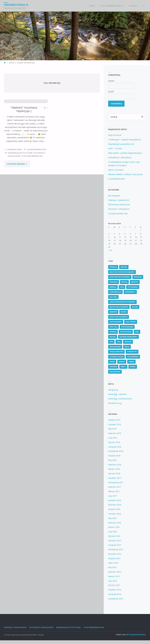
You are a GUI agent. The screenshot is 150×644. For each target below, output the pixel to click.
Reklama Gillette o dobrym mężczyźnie (125, 174)
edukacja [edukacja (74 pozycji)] (138, 277)
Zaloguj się (113, 390)
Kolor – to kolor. (115, 149)
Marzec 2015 (114, 576)
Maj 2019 (112, 429)
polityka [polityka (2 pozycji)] (113, 327)
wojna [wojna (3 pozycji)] (131, 362)
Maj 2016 (112, 518)
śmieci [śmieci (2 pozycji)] (123, 367)
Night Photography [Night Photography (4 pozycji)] (119, 317)
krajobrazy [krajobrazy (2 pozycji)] (130, 292)
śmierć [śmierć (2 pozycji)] (133, 367)
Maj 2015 (112, 567)
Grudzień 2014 (115, 590)
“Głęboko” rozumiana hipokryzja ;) (24, 109)
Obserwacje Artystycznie (20, 153)
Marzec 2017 (114, 491)
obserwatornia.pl (16, 5)
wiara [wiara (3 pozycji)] (112, 362)
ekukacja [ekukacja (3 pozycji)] (114, 282)
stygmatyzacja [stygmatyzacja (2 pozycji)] (116, 357)
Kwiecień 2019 (115, 433)
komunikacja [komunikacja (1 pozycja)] (115, 292)
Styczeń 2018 (114, 474)
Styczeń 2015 (114, 585)
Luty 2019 (113, 438)
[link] (144, 6)
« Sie (110, 250)
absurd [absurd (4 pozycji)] (124, 267)
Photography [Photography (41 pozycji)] (116, 322)
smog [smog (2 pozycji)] (127, 347)
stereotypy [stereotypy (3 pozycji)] (132, 352)
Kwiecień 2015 (115, 572)
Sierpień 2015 (114, 558)
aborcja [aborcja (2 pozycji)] (113, 267)
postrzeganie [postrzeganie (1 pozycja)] (127, 327)
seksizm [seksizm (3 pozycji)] (128, 342)
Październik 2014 (116, 599)
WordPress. (141, 635)
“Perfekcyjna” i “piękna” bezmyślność (124, 140)
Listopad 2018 (115, 447)
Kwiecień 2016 (115, 523)
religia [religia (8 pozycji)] (113, 337)
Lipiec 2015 (113, 563)
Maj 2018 (112, 460)
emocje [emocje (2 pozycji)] (124, 282)
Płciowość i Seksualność (119, 209)
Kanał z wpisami (117, 394)
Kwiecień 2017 (115, 487)
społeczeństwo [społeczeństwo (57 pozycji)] (116, 352)
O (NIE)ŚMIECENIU (116, 179)
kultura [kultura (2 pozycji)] (113, 297)
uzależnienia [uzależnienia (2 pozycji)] (133, 357)
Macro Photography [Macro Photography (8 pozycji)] (119, 307)
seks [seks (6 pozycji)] (119, 342)
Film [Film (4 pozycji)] (122, 287)
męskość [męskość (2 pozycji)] (113, 312)
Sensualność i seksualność (120, 158)
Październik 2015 (116, 550)
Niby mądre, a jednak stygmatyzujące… (126, 153)
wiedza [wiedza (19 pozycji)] (122, 362)
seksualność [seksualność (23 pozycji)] (115, 347)
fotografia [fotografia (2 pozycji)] (133, 287)
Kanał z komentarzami (120, 399)
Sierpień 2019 (114, 420)
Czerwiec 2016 (115, 514)
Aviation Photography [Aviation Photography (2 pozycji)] (120, 277)
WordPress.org (115, 403)
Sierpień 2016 (114, 509)
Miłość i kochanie (116, 170)
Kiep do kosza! (115, 135)
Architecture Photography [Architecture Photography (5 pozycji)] (122, 272)
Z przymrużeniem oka (32, 156)
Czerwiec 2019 (115, 424)
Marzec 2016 (114, 527)
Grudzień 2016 (115, 500)
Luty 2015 (113, 581)
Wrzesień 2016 (115, 505)
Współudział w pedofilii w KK (121, 144)
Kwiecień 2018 (115, 465)
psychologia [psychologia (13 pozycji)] (126, 332)
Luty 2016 (113, 532)
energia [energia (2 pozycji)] (113, 287)
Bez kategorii (114, 196)
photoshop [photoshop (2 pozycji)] (131, 322)
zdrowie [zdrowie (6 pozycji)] (113, 367)
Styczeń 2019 (114, 442)
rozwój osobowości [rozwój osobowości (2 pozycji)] (128, 337)
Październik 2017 (116, 482)
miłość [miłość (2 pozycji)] (135, 307)
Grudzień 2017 (115, 478)
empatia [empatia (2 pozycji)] (135, 282)
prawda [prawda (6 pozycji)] (113, 332)
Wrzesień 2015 (115, 554)
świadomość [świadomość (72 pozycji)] (115, 372)
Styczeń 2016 (114, 536)
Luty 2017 (113, 496)
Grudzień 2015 (115, 541)
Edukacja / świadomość (119, 200)
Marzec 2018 (114, 469)
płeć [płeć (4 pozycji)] (137, 332)
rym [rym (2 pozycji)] (111, 342)
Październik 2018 (116, 451)
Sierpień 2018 (114, 456)
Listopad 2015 (115, 545)
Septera (129, 635)
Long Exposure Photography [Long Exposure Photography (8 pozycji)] (122, 302)
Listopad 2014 (115, 594)
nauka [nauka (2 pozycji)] (124, 312)
